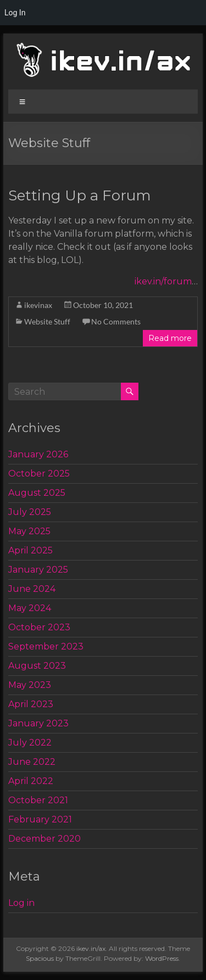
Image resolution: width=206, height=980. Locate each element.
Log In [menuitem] (15, 13)
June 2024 (32, 589)
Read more (170, 338)
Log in (21, 903)
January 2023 (38, 723)
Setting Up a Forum (80, 195)
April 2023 (31, 704)
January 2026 (38, 454)
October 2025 (39, 474)
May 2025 (29, 531)
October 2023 (39, 627)
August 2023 (37, 666)
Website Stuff (47, 321)
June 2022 (32, 762)
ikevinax (38, 305)
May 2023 (30, 685)
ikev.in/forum (163, 281)
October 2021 (38, 800)
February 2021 (40, 819)
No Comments (116, 321)
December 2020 (44, 839)
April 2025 (30, 550)
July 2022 (30, 743)
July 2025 (30, 512)
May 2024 (30, 608)
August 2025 (37, 493)
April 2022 (31, 781)
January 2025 (38, 570)
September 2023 (46, 646)
